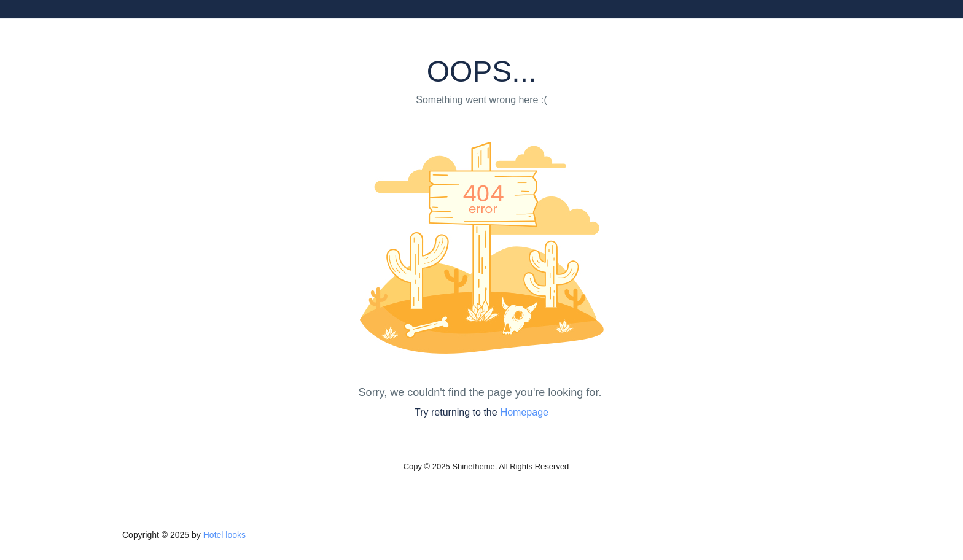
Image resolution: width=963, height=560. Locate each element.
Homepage (524, 412)
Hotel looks (224, 535)
